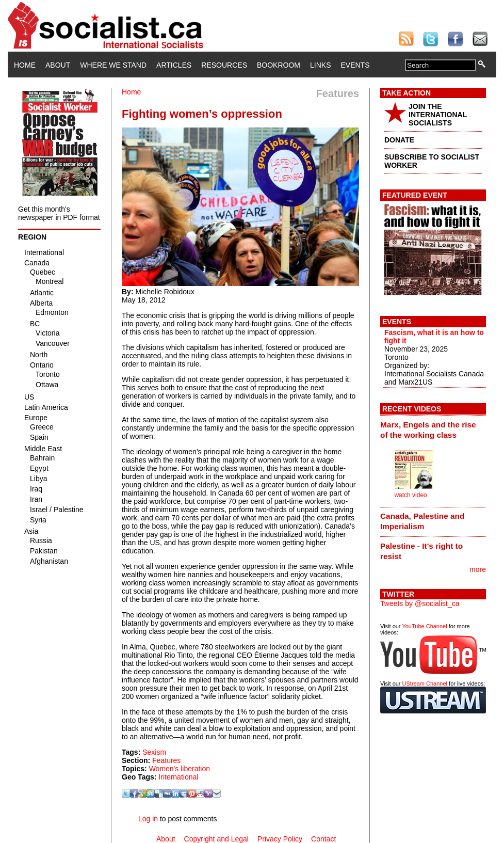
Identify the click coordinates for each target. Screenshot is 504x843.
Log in (148, 819)
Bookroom (279, 65)
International (178, 777)
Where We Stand (113, 65)
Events (355, 65)
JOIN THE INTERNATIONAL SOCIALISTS (438, 115)
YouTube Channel (424, 626)
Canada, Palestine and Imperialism (422, 521)
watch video (410, 495)
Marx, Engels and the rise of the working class (428, 430)
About (58, 65)
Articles (174, 65)
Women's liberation (180, 769)
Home (25, 65)
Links (320, 65)
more (478, 569)
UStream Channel (425, 683)
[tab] (433, 430)
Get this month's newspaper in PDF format (59, 213)
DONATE (399, 140)
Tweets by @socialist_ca (420, 603)
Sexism (154, 752)
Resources (224, 65)
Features (166, 760)
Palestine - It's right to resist (421, 551)
